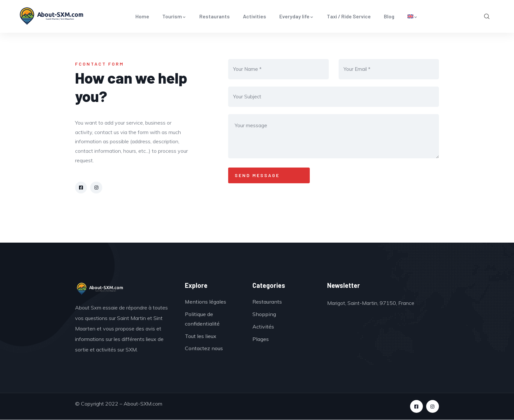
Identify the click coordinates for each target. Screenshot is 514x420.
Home (142, 16)
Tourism (174, 16)
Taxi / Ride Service (349, 16)
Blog (389, 16)
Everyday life (297, 16)
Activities (255, 16)
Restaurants (215, 16)
